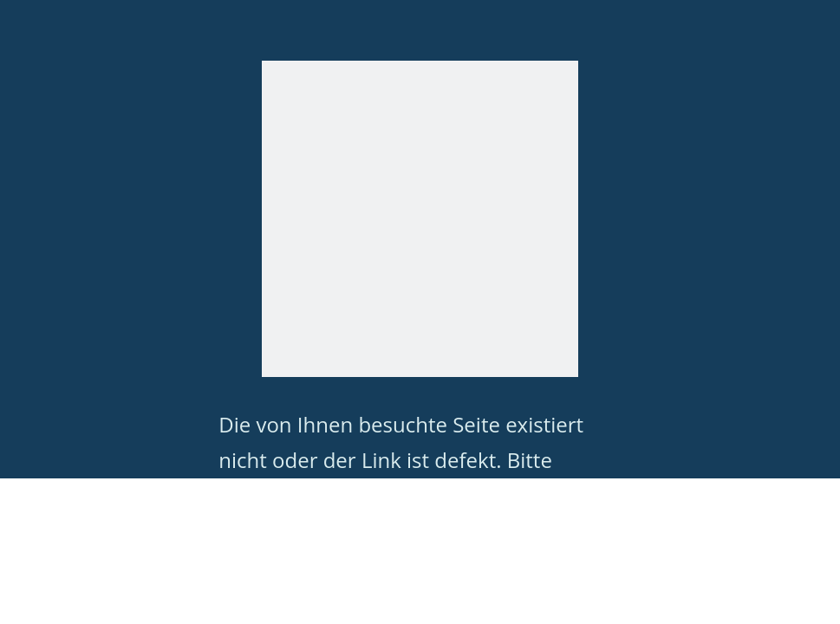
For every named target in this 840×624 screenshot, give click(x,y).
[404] (420, 219)
